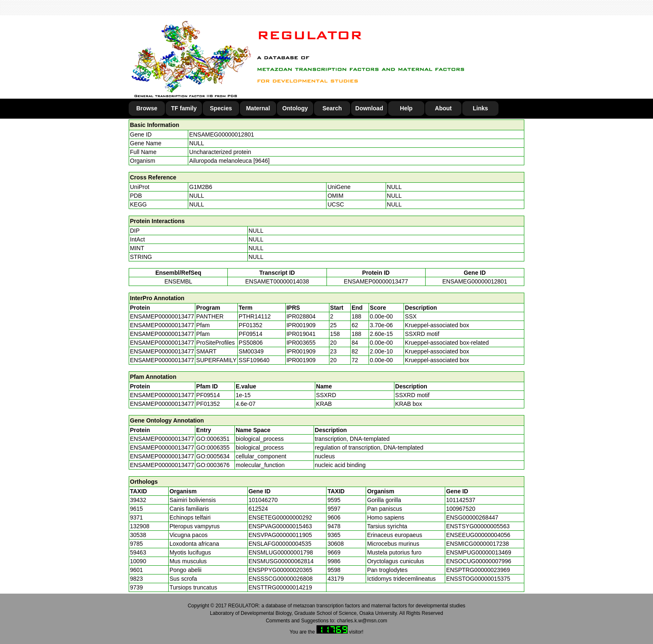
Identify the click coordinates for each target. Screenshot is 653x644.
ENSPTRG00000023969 (478, 570)
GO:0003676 (213, 465)
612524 (258, 509)
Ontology (295, 108)
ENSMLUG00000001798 (281, 552)
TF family (184, 108)
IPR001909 (301, 325)
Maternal (258, 108)
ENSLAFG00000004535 (280, 544)
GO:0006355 (213, 448)
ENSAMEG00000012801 (222, 134)
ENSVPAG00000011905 (280, 535)
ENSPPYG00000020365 (280, 570)
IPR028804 (301, 316)
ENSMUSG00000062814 (281, 561)
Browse (147, 108)
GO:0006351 (213, 439)
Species (221, 108)
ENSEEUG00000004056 (478, 535)
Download (369, 108)
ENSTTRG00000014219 (280, 587)
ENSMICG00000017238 (477, 544)
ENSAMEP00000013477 (376, 281)
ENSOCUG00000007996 (479, 561)
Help (406, 108)
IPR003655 (301, 343)
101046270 (263, 500)
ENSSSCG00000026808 (281, 579)
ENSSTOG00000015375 (478, 579)
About (443, 108)
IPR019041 (301, 334)
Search (332, 108)
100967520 (461, 509)
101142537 (461, 500)
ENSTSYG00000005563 (478, 526)
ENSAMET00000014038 (277, 281)
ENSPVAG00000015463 (280, 526)
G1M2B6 (201, 187)
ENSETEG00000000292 (280, 517)
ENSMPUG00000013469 (479, 552)
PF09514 (208, 395)
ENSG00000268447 (472, 517)
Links (480, 108)
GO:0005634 (213, 456)
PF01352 (208, 404)
